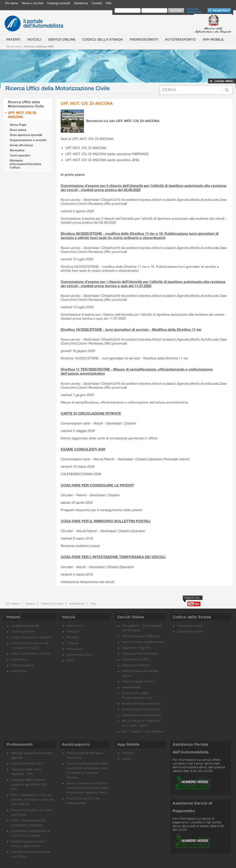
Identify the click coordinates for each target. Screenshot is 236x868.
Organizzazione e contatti (28, 140)
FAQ (109, 3)
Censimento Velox (190, 632)
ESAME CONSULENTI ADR (83, 449)
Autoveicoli (75, 626)
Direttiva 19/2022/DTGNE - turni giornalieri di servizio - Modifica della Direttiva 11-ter (131, 329)
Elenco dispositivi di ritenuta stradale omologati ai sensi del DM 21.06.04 (33, 800)
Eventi (30, 604)
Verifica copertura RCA (138, 682)
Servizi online (14, 46)
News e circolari (33, 3)
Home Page (18, 125)
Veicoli (68, 617)
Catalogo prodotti (59, 3)
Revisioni (73, 638)
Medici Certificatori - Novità (31, 654)
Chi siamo (12, 3)
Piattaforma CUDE (135, 660)
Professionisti (20, 745)
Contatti (97, 3)
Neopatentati (131, 687)
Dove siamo (18, 130)
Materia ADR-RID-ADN (27, 764)
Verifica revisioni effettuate (141, 636)
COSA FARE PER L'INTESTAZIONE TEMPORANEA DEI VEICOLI (113, 557)
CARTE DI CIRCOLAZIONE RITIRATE (91, 413)
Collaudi (72, 643)
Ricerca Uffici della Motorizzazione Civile (26, 104)
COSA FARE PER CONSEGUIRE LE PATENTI (97, 485)
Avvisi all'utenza (21, 145)
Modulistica (19, 660)
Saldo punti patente (136, 665)
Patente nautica (22, 665)
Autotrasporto (76, 745)
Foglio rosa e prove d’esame (31, 638)
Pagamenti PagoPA (136, 648)
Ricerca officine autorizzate (141, 704)
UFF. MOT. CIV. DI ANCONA (22, 115)
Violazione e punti (190, 626)
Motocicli (73, 632)
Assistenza (81, 3)
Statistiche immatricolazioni (141, 715)
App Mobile (128, 745)
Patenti (13, 617)
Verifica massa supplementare (143, 642)
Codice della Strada (192, 617)
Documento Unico (80, 655)
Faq (93, 604)
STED (71, 661)
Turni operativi (20, 155)
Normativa (19, 671)
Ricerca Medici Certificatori (141, 710)
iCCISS (127, 759)
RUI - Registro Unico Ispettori (143, 732)
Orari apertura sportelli (26, 135)
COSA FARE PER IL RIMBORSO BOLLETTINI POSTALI (106, 521)
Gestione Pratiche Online (140, 654)
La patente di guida (25, 626)
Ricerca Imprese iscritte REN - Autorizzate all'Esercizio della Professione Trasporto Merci (88, 788)
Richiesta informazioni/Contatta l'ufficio (25, 164)
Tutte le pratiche (23, 632)
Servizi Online (131, 617)
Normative (17, 150)
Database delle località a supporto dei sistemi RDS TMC (29, 785)
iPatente (128, 753)
